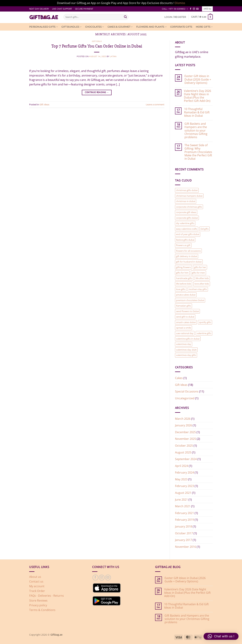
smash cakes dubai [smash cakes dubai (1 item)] (186, 322)
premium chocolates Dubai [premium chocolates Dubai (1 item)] (190, 300)
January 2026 (184, 425)
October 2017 (184, 533)
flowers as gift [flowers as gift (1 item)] (183, 245)
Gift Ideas (97, 41)
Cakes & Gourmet (120, 27)
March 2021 (183, 506)
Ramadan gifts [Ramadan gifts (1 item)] (184, 306)
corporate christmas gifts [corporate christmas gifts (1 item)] (189, 207)
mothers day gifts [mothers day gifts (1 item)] (198, 289)
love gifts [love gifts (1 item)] (181, 289)
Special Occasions (187, 391)
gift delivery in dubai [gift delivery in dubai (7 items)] (187, 256)
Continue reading (97, 92)
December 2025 (185, 432)
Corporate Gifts (181, 27)
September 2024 (186, 459)
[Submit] (125, 17)
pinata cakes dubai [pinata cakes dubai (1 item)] (186, 295)
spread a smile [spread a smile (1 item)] (184, 328)
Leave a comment (155, 104)
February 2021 (184, 513)
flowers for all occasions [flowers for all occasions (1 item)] (188, 251)
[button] (175, 17)
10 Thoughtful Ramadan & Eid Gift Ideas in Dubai (197, 112)
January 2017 (184, 540)
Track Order (37, 591)
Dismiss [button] (180, 3)
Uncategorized (185, 398)
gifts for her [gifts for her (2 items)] (200, 267)
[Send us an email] (197, 9)
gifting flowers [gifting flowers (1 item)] (183, 267)
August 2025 (183, 452)
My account (37, 586)
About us (35, 577)
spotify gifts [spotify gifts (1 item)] (205, 322)
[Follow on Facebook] (191, 9)
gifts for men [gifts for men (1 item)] (198, 273)
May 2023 (181, 479)
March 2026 (183, 419)
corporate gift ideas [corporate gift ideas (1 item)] (186, 212)
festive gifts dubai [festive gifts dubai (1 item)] (185, 240)
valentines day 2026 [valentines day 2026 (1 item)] (186, 350)
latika (113, 56)
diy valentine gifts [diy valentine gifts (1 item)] (185, 223)
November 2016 (186, 547)
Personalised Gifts (44, 27)
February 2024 (184, 472)
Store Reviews (38, 601)
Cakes (179, 378)
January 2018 (184, 526)
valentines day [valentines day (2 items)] (184, 344)
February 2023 (184, 486)
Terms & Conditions (42, 610)
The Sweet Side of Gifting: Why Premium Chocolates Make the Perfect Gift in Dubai (198, 152)
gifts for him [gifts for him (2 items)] (182, 273)
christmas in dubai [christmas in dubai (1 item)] (186, 201)
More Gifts (204, 27)
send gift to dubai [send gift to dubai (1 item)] (185, 317)
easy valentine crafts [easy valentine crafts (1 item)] (187, 229)
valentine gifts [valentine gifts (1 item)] (204, 333)
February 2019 (184, 520)
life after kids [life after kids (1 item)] (202, 278)
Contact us (36, 581)
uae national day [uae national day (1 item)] (185, 333)
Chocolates (95, 27)
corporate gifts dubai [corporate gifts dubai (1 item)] (187, 218)
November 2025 (186, 439)
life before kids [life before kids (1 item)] (184, 284)
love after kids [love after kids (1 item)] (202, 284)
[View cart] (202, 17)
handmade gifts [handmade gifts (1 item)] (184, 278)
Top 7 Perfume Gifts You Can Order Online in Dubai (97, 46)
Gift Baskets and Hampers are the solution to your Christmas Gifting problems (196, 130)
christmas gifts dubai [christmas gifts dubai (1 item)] (187, 190)
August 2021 (183, 493)
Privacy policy (38, 605)
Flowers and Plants (151, 27)
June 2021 (181, 500)
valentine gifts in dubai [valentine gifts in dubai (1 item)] (188, 339)
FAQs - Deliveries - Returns (47, 596)
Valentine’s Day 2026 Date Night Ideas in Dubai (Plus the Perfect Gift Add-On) (197, 96)
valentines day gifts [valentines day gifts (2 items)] (186, 355)
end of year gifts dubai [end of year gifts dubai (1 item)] (188, 234)
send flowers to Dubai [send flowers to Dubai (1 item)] (187, 311)
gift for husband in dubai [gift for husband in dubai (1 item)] (189, 262)
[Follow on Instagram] (194, 9)
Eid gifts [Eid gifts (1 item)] (205, 229)
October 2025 (184, 446)
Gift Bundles (72, 27)
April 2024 (182, 466)
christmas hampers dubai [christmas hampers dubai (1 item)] (189, 196)
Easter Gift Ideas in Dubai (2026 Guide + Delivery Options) (198, 79)
